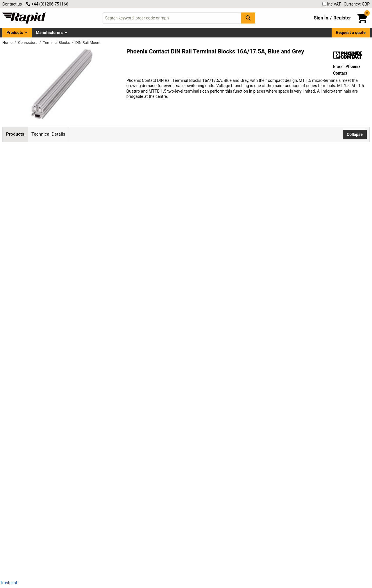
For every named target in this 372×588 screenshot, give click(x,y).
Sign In (321, 18)
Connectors (28, 43)
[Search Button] (248, 18)
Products (15, 33)
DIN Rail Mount (88, 43)
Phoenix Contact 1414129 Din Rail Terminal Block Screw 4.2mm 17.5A (76, 360)
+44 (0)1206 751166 (47, 4)
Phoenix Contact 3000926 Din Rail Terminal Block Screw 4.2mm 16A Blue (76, 517)
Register (342, 18)
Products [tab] (15, 134)
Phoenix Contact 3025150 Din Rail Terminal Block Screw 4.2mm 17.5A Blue (76, 465)
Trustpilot (9, 583)
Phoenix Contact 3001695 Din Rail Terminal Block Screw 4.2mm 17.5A (76, 308)
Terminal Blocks (57, 43)
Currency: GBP (357, 4)
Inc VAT (332, 4)
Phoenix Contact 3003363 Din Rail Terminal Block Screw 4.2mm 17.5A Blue (76, 413)
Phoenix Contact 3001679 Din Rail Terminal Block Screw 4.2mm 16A (76, 256)
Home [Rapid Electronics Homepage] (8, 43)
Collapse (355, 134)
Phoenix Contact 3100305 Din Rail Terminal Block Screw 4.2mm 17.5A (76, 204)
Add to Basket (156, 207)
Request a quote (351, 33)
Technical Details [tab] (48, 134)
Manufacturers (49, 33)
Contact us (12, 4)
